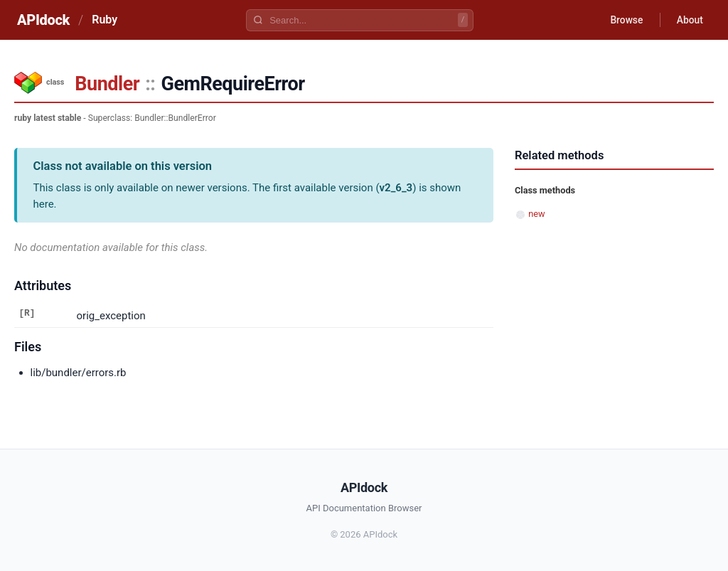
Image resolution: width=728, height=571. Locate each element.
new (536, 214)
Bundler (107, 84)
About (689, 20)
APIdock (43, 20)
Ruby (105, 20)
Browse (625, 20)
